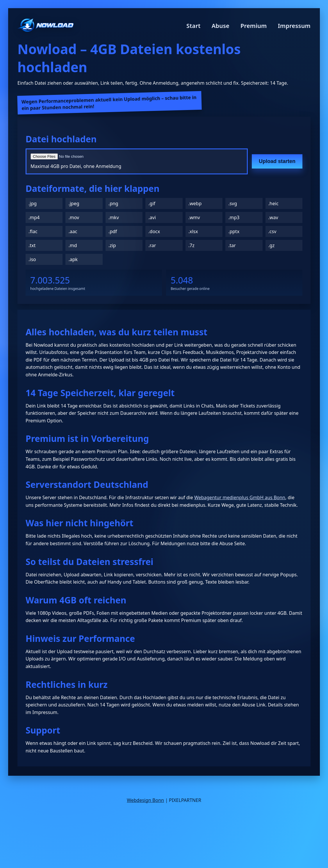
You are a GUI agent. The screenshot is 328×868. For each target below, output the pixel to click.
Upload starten (277, 161)
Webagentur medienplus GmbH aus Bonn (240, 497)
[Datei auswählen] (100, 156)
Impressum (294, 26)
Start (194, 26)
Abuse (221, 26)
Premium (254, 26)
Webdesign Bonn (145, 800)
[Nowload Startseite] (46, 26)
